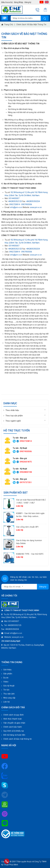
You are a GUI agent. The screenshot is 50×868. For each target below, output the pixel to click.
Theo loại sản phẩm (14, 416)
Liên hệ (6, 702)
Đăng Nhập (19, 2)
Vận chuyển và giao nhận (14, 723)
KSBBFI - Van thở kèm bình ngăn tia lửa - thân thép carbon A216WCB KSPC (30, 515)
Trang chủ (9, 25)
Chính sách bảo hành (13, 727)
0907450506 (27, 204)
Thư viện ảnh (9, 694)
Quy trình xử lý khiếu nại (14, 731)
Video (6, 682)
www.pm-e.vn (36, 207)
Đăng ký (28, 2)
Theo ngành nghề (13, 421)
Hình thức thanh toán (13, 719)
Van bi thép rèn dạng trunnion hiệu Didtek (29, 542)
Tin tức (6, 690)
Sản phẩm (8, 674)
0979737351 (26, 482)
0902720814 (15, 204)
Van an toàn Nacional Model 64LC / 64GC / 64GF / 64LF (31, 501)
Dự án (6, 678)
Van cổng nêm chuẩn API (27, 527)
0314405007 (14, 198)
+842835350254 (33, 201)
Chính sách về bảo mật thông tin (31, 25)
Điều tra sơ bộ (7, 2)
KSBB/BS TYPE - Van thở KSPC (30, 554)
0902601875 (26, 462)
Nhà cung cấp (9, 698)
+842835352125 (15, 201)
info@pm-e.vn (16, 207)
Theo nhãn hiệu (12, 410)
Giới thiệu (7, 670)
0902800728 (26, 472)
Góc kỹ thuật (9, 686)
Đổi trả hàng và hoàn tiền (14, 735)
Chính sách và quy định (13, 715)
